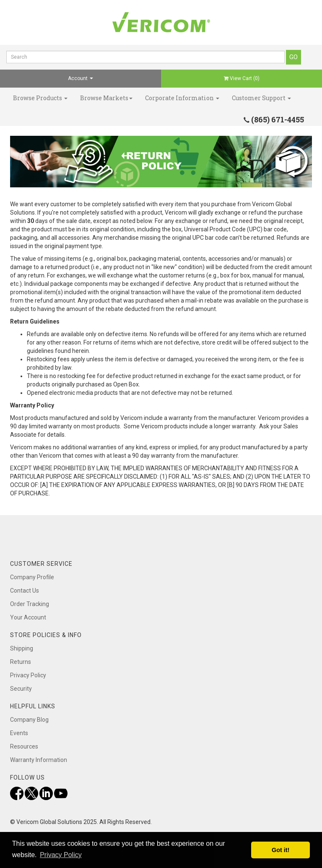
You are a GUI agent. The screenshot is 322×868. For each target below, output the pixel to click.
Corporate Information (182, 98)
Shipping (22, 648)
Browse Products (40, 98)
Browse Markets (106, 98)
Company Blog (29, 720)
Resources (24, 746)
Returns (21, 662)
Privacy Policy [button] (61, 855)
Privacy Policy (28, 675)
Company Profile (32, 577)
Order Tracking (30, 604)
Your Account (28, 617)
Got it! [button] (280, 850)
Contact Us (25, 591)
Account (80, 78)
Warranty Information (39, 760)
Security (21, 689)
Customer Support (261, 98)
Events (19, 733)
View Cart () (242, 78)
